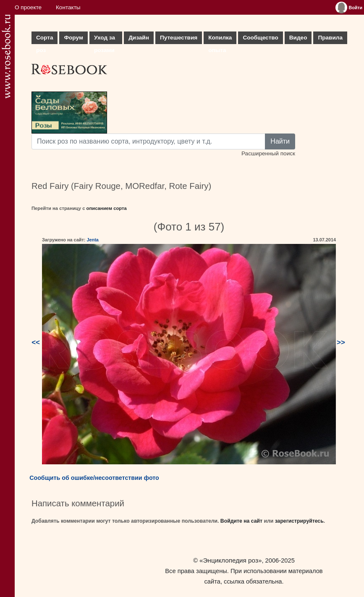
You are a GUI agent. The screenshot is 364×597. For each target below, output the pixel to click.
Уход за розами (105, 39)
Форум (73, 38)
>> (341, 342)
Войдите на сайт (241, 521)
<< (36, 342)
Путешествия (179, 38)
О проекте (28, 7)
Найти (280, 141)
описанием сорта (107, 208)
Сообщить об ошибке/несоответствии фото (94, 478)
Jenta (92, 240)
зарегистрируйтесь (299, 521)
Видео (298, 38)
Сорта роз (45, 39)
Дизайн (139, 38)
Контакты (68, 7)
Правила (330, 38)
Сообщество (260, 38)
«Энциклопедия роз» (230, 560)
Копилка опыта (220, 39)
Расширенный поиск (268, 153)
